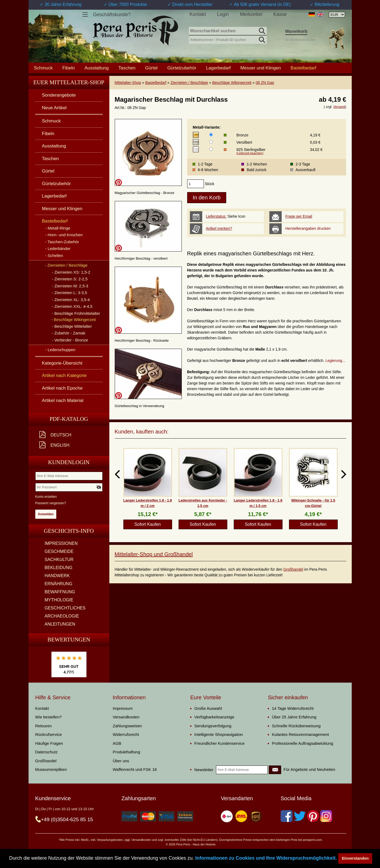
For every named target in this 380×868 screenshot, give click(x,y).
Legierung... (335, 361)
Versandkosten (126, 717)
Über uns (121, 761)
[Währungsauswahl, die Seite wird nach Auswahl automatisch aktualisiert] (337, 15)
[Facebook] (287, 816)
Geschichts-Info (69, 531)
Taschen (127, 68)
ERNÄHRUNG (59, 584)
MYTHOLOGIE (59, 600)
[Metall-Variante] (211, 135)
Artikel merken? (219, 228)
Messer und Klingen (261, 68)
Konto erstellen (46, 497)
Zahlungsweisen (127, 726)
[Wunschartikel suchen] (228, 31)
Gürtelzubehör (182, 68)
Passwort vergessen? (51, 503)
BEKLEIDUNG (59, 568)
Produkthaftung (127, 752)
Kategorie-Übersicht (62, 363)
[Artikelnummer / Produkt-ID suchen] (228, 39)
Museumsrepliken (51, 769)
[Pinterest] (313, 816)
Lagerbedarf (218, 68)
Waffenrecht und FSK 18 (135, 769)
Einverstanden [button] (355, 858)
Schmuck (43, 68)
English (60, 445)
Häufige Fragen (49, 743)
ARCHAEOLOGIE (62, 616)
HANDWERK (57, 576)
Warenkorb (296, 31)
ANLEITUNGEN (60, 624)
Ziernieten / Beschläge (189, 83)
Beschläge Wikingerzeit (232, 83)
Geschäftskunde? (112, 15)
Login (223, 14)
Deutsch (61, 435)
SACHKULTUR (59, 560)
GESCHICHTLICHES (65, 608)
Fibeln (68, 68)
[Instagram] (326, 816)
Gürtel (151, 68)
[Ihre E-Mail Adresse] (69, 476)
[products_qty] (196, 184)
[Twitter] (300, 816)
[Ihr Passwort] (69, 487)
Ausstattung (97, 68)
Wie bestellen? (48, 717)
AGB (117, 743)
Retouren (44, 726)
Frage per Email (299, 216)
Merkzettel (251, 14)
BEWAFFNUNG (60, 592)
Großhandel (293, 569)
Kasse (280, 14)
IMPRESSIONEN (61, 543)
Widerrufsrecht (126, 734)
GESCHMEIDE (59, 551)
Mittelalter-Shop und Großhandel (154, 554)
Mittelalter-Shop (128, 83)
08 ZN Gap (265, 83)
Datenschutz (46, 752)
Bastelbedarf (156, 83)
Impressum (123, 708)
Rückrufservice (49, 734)
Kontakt (198, 14)
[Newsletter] (275, 770)
